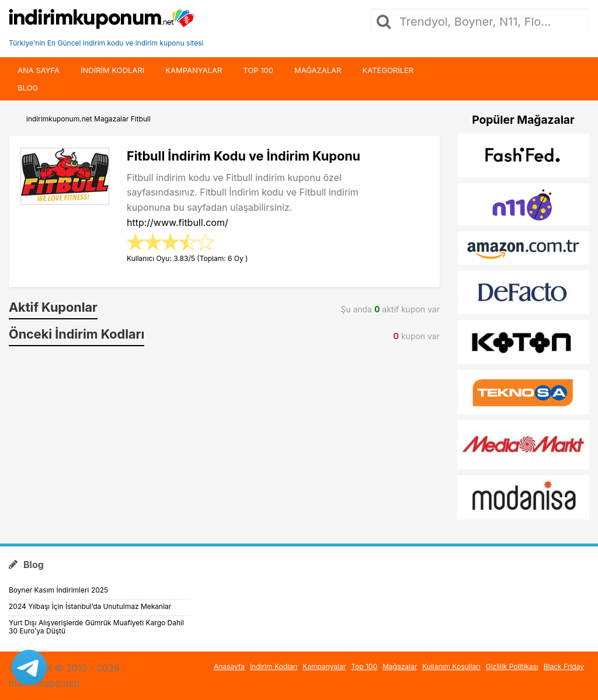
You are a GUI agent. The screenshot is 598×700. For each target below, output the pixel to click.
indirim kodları (112, 70)
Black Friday (564, 666)
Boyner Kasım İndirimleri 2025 (58, 590)
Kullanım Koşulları (451, 666)
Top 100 (258, 70)
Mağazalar (318, 70)
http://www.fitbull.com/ (178, 222)
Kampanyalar (194, 70)
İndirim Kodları (274, 666)
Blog (28, 88)
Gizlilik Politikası (512, 666)
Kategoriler (388, 70)
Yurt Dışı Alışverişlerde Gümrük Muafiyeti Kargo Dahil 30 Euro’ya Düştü (96, 627)
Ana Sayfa (39, 70)
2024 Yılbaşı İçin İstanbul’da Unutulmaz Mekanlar (90, 606)
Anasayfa (229, 666)
